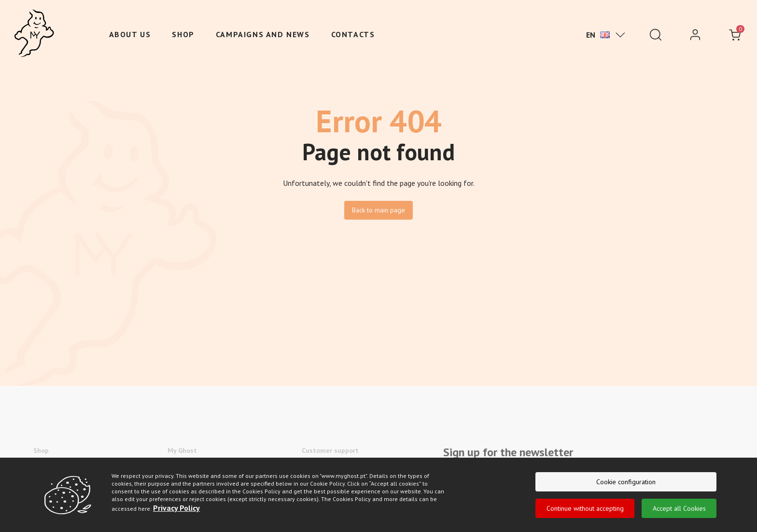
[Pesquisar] (656, 35)
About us (130, 34)
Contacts (353, 34)
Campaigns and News (263, 34)
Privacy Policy (176, 511)
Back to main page (378, 210)
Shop (183, 34)
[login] (695, 35)
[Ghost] (34, 34)
